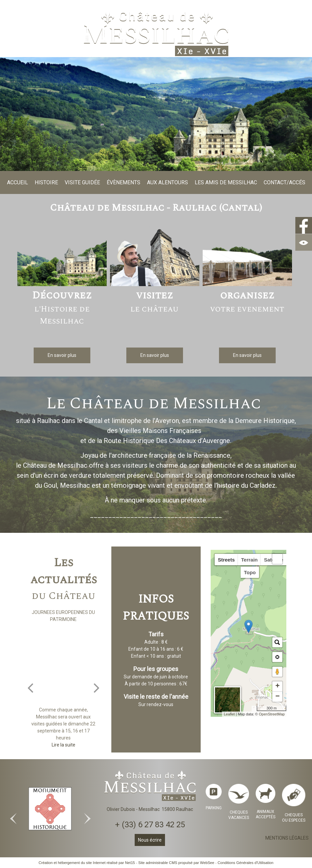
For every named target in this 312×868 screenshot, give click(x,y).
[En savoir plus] (62, 355)
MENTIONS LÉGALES (287, 838)
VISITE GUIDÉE (82, 182)
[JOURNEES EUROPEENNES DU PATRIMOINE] (63, 665)
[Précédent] (30, 687)
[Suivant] (97, 687)
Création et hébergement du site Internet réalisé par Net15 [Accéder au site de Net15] (87, 863)
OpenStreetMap (272, 714)
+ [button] (277, 686)
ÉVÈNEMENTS (123, 182)
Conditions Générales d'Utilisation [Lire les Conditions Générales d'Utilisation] (246, 863)
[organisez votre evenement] (247, 257)
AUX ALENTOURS (167, 182)
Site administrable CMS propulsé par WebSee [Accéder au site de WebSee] (176, 863)
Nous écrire (150, 840)
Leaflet (229, 714)
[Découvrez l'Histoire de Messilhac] (62, 257)
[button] (277, 559)
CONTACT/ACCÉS (284, 182)
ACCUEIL (17, 182)
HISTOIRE (46, 182)
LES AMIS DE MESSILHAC (226, 182)
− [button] (277, 697)
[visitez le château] (155, 257)
